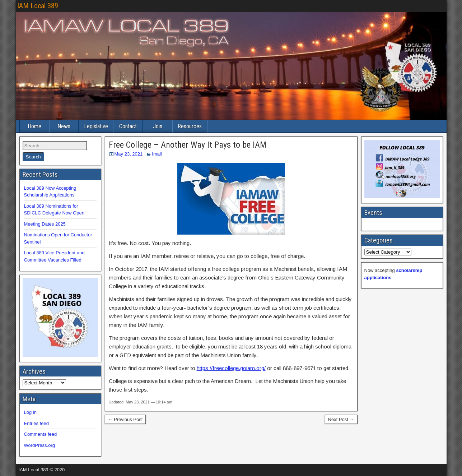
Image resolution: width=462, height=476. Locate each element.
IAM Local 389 (38, 6)
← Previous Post (125, 419)
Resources (190, 126)
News (64, 126)
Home (34, 126)
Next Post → (341, 419)
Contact (128, 126)
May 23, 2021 (129, 154)
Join (158, 126)
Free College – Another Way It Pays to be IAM (188, 145)
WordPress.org (39, 445)
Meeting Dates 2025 (45, 224)
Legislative (96, 126)
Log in (30, 412)
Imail (157, 154)
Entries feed (36, 423)
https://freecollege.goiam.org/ (231, 368)
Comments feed (41, 434)
